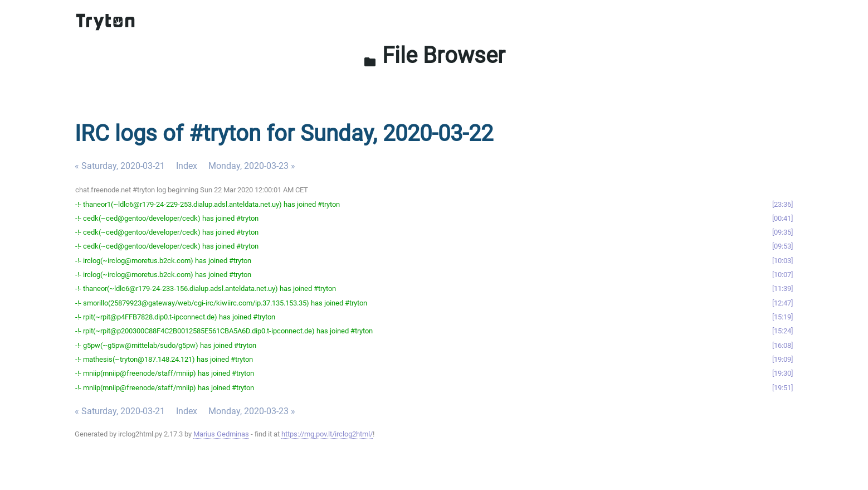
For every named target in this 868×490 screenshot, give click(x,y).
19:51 (782, 388)
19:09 (782, 359)
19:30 (782, 373)
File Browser (434, 55)
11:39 (782, 288)
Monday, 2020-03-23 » (252, 166)
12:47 (782, 303)
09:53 (782, 246)
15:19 (782, 317)
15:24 (782, 331)
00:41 (782, 218)
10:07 (782, 275)
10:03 (782, 261)
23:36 (782, 204)
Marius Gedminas (221, 434)
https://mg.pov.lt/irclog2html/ (327, 434)
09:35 (782, 232)
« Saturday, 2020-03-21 (120, 166)
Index (187, 166)
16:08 (782, 345)
